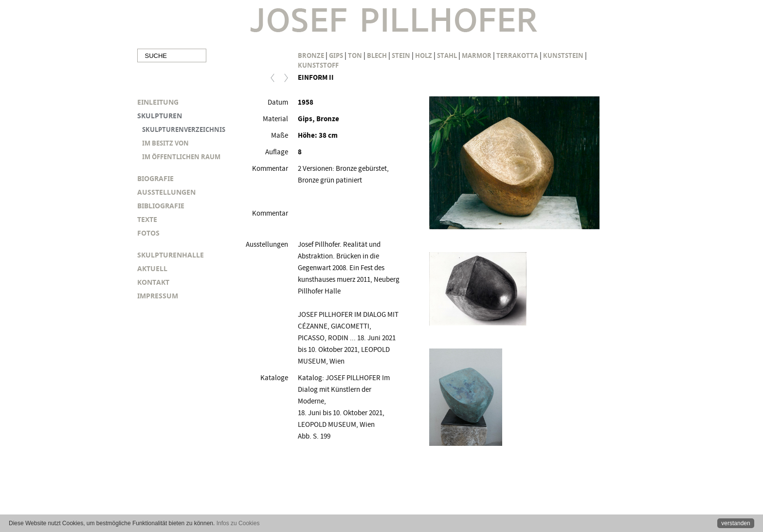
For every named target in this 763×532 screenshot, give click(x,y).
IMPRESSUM (158, 296)
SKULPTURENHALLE (171, 255)
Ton (355, 55)
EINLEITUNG (158, 102)
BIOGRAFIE (155, 178)
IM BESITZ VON (165, 143)
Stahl (447, 55)
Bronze (311, 55)
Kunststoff (318, 65)
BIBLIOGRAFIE (161, 206)
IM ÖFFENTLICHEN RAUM (181, 157)
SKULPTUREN (160, 116)
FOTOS (148, 233)
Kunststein (563, 55)
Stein (401, 55)
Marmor (477, 55)
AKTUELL (152, 268)
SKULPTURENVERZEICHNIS (184, 129)
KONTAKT (153, 282)
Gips (336, 55)
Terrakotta (517, 55)
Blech (377, 55)
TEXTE (147, 219)
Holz (424, 55)
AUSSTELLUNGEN (166, 192)
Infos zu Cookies (238, 523)
